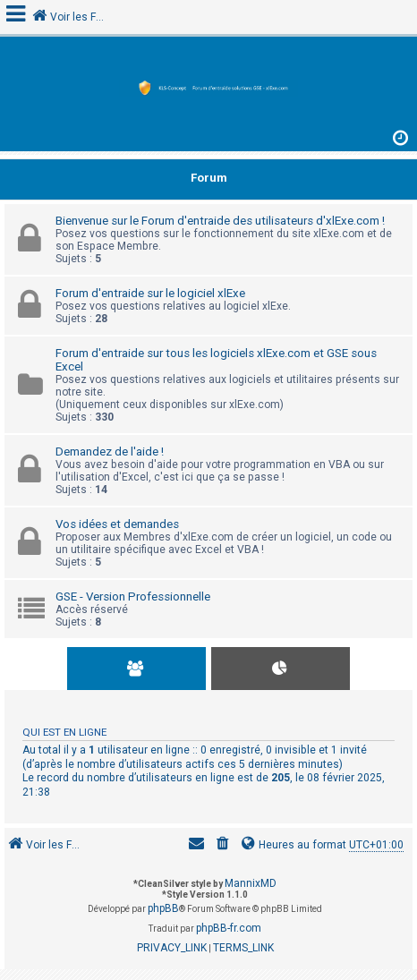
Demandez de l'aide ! (110, 452)
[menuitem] (223, 845)
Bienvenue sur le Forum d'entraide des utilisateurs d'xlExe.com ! (220, 221)
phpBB (163, 908)
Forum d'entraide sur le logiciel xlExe (150, 293)
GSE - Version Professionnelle (133, 597)
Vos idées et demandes (117, 524)
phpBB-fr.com (229, 928)
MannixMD (251, 883)
